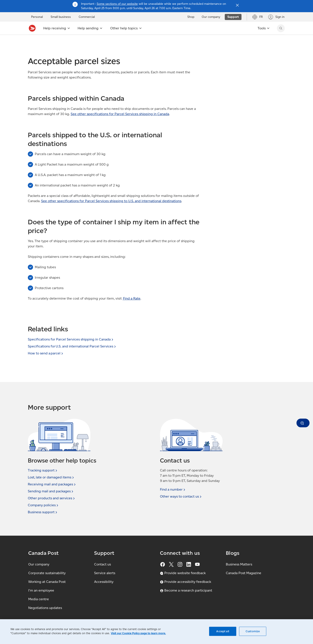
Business (43, 512)
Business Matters (239, 564)
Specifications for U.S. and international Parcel (72, 346)
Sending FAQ (97, 42)
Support (33, 42)
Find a (173, 490)
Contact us (102, 564)
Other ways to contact (181, 496)
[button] (303, 423)
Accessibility (104, 582)
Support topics (55, 42)
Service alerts (105, 573)
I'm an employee (41, 590)
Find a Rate (132, 308)
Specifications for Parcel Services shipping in (71, 339)
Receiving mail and (52, 484)
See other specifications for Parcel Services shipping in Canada (120, 123)
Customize (253, 631)
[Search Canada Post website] (281, 28)
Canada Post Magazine (244, 573)
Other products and (52, 498)
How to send (46, 353)
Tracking (43, 470)
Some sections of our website (117, 4)
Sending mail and (51, 491)
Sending (76, 42)
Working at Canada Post (47, 582)
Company (43, 505)
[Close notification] (237, 5)
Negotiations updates (45, 608)
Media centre (39, 599)
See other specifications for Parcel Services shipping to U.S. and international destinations (111, 210)
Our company (39, 564)
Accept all (223, 631)
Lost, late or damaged (51, 477)
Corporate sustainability (47, 573)
